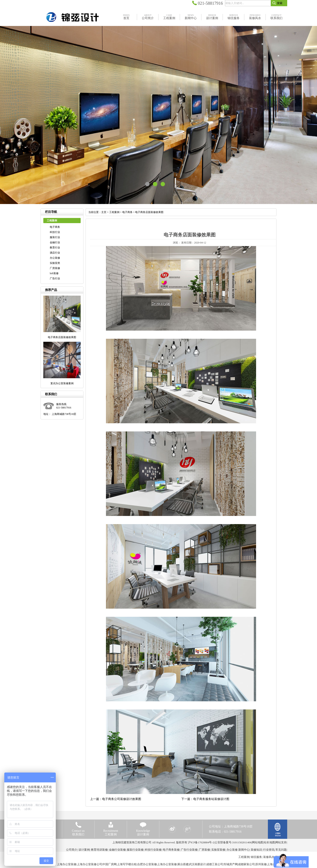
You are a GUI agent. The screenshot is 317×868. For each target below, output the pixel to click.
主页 (104, 212)
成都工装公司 (215, 864)
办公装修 (55, 258)
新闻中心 (244, 850)
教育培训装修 (99, 850)
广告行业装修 (189, 850)
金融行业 (55, 242)
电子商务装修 (171, 850)
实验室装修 (218, 850)
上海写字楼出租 (127, 864)
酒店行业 (55, 253)
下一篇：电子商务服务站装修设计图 (205, 799)
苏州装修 (261, 864)
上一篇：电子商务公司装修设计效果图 (116, 799)
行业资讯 (269, 850)
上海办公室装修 (67, 864)
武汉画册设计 (197, 864)
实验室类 (55, 263)
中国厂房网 (109, 864)
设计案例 (84, 850)
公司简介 (72, 850)
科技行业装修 (153, 850)
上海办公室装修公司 (90, 864)
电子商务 (55, 227)
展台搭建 (183, 864)
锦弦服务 (256, 857)
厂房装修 (55, 268)
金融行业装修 (117, 850)
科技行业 (55, 232)
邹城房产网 (231, 864)
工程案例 (114, 212)
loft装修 (54, 273)
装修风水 (269, 857)
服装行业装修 (135, 850)
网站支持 (281, 842)
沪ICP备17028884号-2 (201, 842)
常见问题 (281, 850)
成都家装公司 (246, 864)
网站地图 (258, 842)
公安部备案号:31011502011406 (233, 842)
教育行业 (55, 248)
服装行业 (55, 237)
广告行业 (55, 278)
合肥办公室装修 (147, 864)
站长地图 (269, 842)
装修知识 (256, 850)
